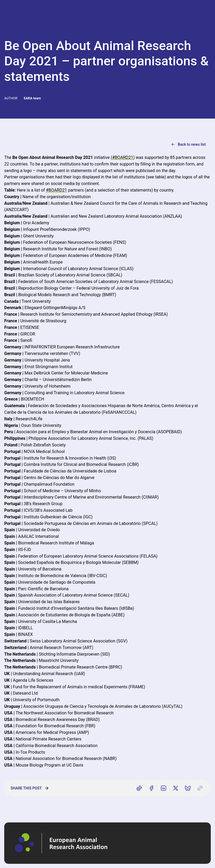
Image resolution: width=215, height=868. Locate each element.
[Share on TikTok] (139, 788)
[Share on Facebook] (151, 788)
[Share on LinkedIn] (163, 788)
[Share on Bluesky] (188, 788)
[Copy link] (200, 788)
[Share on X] (176, 788)
